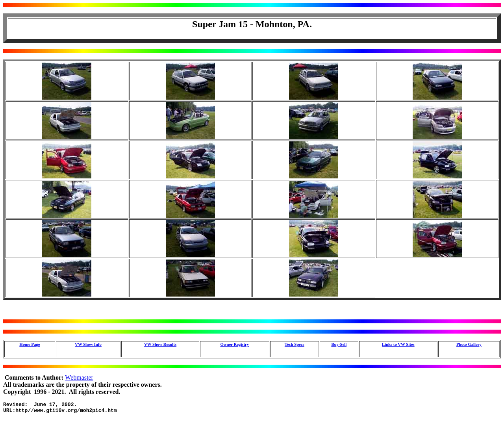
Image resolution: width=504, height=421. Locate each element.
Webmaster (79, 377)
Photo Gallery (469, 344)
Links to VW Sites (398, 344)
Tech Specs (295, 344)
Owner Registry (234, 344)
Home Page (30, 344)
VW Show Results (160, 344)
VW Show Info (88, 344)
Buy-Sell (339, 344)
